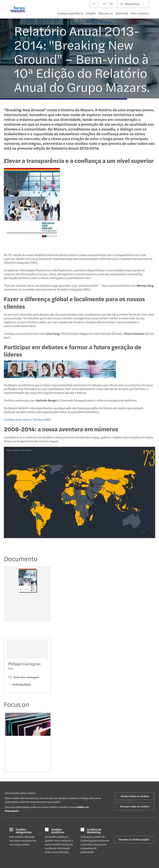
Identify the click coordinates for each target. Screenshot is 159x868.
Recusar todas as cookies (135, 806)
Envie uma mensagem (24, 683)
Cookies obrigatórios (24, 831)
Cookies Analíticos (58, 831)
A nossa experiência (70, 13)
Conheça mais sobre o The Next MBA (27, 419)
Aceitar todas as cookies (135, 796)
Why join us (106, 13)
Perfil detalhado (19, 690)
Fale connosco (140, 13)
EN (105, 4)
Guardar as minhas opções (134, 839)
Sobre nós (122, 13)
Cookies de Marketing (94, 831)
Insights (91, 13)
